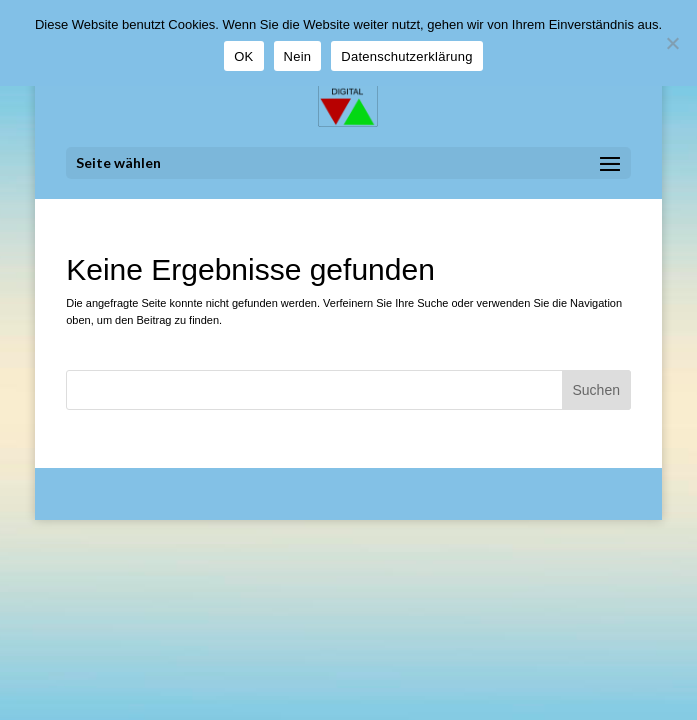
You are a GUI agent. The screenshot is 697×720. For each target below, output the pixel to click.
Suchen (595, 390)
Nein (298, 56)
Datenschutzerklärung (406, 56)
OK (243, 56)
